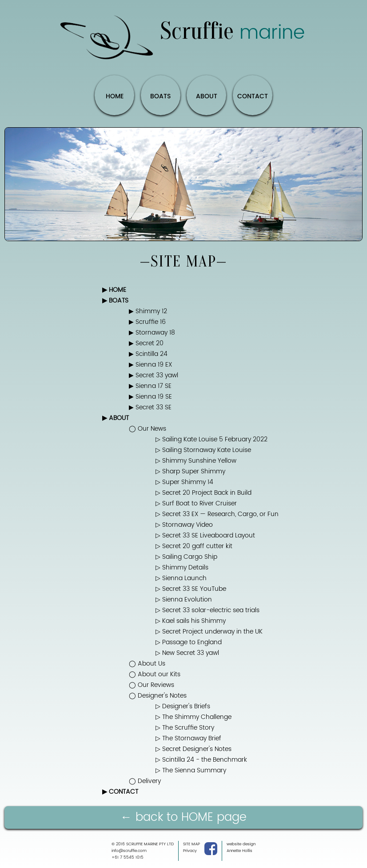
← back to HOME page (183, 818)
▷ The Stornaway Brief (188, 739)
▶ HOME (114, 290)
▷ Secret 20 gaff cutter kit (194, 546)
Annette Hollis (239, 851)
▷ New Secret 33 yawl (187, 653)
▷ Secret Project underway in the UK (209, 632)
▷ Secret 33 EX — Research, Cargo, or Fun (217, 514)
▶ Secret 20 (146, 343)
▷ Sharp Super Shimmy (190, 472)
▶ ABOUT (116, 418)
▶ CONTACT (120, 792)
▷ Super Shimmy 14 (184, 482)
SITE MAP (191, 844)
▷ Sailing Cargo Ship (186, 557)
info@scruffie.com (129, 851)
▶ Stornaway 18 (152, 333)
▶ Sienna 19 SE (150, 397)
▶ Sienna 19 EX (150, 365)
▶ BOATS (115, 301)
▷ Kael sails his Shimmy (191, 621)
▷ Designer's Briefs (183, 707)
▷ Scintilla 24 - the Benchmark (201, 760)
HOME (115, 97)
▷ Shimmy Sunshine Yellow (196, 461)
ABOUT (207, 97)
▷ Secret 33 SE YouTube (191, 589)
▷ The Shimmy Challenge (193, 717)
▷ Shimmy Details (182, 568)
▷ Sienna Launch (181, 578)
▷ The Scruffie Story (185, 728)
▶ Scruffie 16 (147, 322)
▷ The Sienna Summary (191, 771)
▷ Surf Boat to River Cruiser (196, 504)
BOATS (160, 97)
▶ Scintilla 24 (148, 354)
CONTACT (253, 97)
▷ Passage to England (189, 642)
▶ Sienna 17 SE (150, 386)
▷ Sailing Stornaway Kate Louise (203, 450)
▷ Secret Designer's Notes (193, 749)
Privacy (190, 851)
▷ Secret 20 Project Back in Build (203, 493)
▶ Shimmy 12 (148, 311)
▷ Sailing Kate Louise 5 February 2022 (211, 440)
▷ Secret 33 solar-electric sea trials (207, 610)
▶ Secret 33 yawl (154, 375)
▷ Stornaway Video (184, 525)
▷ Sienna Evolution (184, 600)
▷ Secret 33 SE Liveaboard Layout (205, 536)
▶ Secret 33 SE (150, 408)
